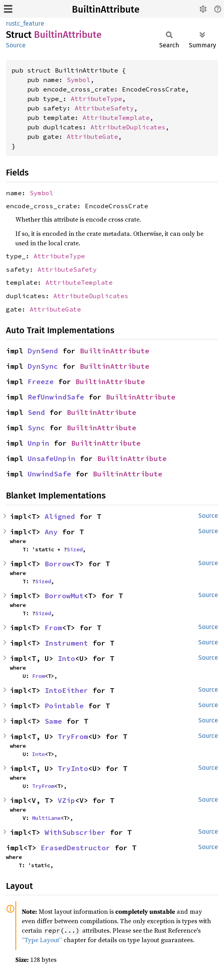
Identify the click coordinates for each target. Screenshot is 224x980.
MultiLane (46, 818)
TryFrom (73, 736)
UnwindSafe (49, 474)
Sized (75, 549)
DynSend (43, 351)
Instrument (66, 643)
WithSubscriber (75, 832)
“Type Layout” (42, 940)
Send (36, 412)
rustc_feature (25, 23)
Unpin (39, 443)
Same (53, 721)
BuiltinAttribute (106, 9)
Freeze (41, 382)
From (53, 628)
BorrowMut (64, 596)
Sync (36, 428)
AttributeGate (92, 136)
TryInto (73, 768)
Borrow (58, 564)
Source (16, 45)
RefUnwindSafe (56, 397)
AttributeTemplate (116, 118)
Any (51, 532)
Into (66, 658)
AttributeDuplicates (128, 127)
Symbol (79, 80)
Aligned (60, 516)
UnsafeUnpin (52, 458)
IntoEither (66, 690)
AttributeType (96, 99)
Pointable (64, 706)
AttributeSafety (104, 108)
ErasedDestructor (75, 848)
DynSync (43, 366)
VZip (66, 800)
